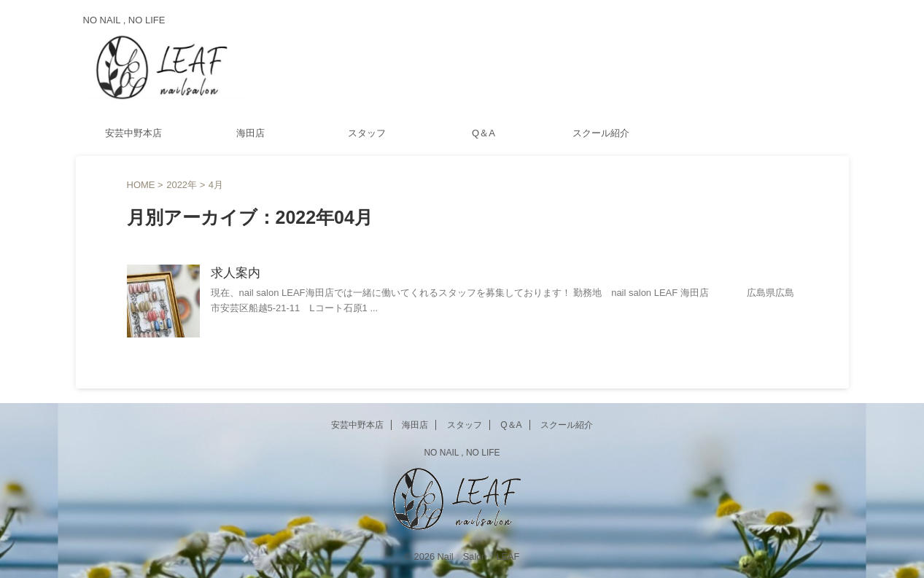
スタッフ (367, 133)
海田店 (251, 133)
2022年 (182, 185)
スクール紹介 (601, 133)
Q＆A (484, 133)
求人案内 (234, 274)
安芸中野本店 (133, 133)
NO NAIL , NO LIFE (462, 453)
